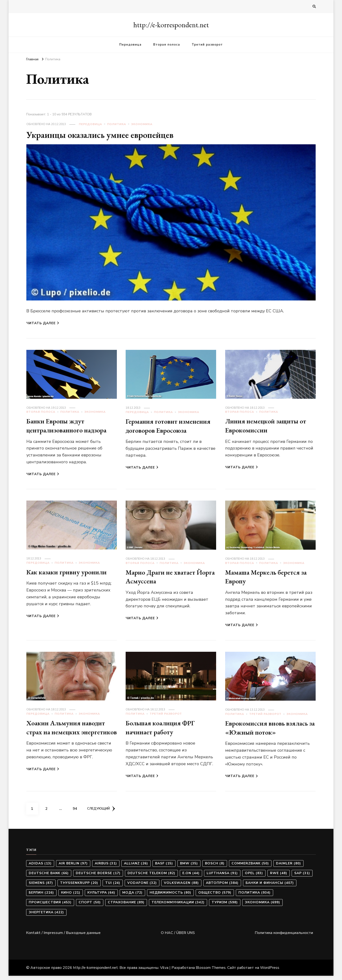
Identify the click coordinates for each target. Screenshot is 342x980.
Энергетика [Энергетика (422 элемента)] (46, 916)
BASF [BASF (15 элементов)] (164, 867)
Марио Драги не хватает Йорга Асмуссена (163, 579)
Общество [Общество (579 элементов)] (215, 897)
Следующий (102, 813)
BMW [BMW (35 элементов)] (189, 867)
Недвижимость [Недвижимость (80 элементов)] (170, 897)
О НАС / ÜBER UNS (178, 937)
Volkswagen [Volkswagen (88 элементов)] (181, 887)
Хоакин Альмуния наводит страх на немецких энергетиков (69, 734)
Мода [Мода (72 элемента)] (132, 897)
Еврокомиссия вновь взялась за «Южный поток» (269, 730)
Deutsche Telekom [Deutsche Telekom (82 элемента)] (151, 877)
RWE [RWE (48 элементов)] (279, 877)
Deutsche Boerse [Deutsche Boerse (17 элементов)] (98, 877)
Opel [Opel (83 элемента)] (254, 877)
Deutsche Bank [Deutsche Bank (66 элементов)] (49, 877)
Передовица (130, 45)
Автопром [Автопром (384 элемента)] (222, 887)
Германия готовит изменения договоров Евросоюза (159, 430)
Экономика (142, 124)
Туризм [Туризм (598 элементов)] (225, 907)
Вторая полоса (167, 45)
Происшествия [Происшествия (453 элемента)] (50, 907)
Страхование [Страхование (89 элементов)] (126, 907)
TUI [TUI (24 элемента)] (113, 887)
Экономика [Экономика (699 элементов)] (262, 907)
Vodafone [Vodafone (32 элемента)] (142, 887)
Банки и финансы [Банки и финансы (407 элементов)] (270, 887)
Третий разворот (207, 45)
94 (76, 811)
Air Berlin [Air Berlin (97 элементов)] (73, 867)
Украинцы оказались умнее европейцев (105, 135)
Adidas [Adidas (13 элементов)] (40, 867)
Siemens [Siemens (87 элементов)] (41, 887)
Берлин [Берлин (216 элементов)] (41, 897)
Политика (117, 124)
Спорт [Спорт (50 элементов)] (90, 907)
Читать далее (43, 323)
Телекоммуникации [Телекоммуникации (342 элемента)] (178, 907)
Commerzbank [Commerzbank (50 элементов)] (250, 867)
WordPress (270, 972)
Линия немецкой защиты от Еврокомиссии (269, 425)
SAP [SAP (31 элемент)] (302, 877)
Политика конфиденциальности (284, 937)
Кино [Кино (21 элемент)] (71, 897)
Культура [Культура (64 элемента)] (101, 897)
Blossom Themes (211, 972)
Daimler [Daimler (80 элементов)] (288, 867)
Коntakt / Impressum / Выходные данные (63, 937)
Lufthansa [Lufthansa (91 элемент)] (222, 877)
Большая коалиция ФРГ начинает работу (163, 730)
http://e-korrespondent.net (171, 25)
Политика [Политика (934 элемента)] (254, 897)
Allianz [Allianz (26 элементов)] (136, 867)
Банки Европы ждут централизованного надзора (70, 425)
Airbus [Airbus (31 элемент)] (106, 867)
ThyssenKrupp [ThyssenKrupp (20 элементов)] (79, 887)
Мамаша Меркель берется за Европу (269, 579)
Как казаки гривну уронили (70, 574)
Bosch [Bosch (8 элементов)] (215, 867)
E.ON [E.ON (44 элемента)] (191, 877)
